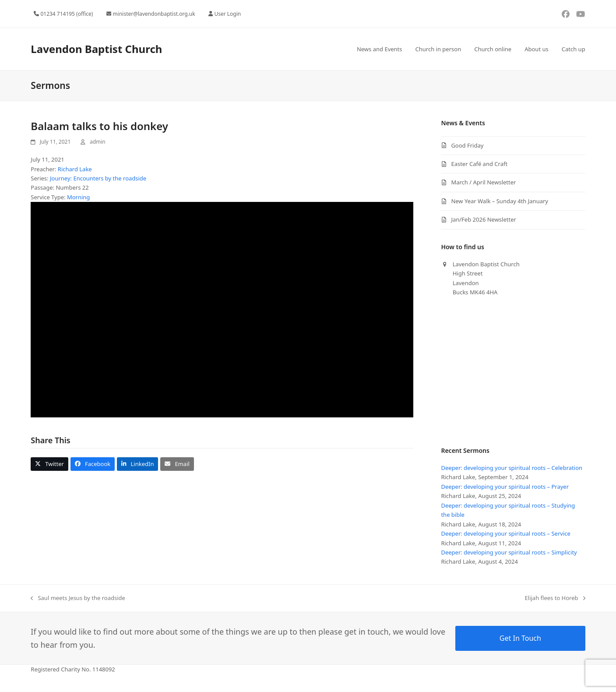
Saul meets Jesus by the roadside (78, 598)
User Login (227, 14)
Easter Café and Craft (479, 164)
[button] (49, 464)
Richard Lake (75, 169)
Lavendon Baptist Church (96, 49)
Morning (78, 197)
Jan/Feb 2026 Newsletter (483, 219)
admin (98, 142)
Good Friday (467, 145)
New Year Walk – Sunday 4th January (500, 201)
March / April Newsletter (483, 182)
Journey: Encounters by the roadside (98, 178)
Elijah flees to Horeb (555, 598)
